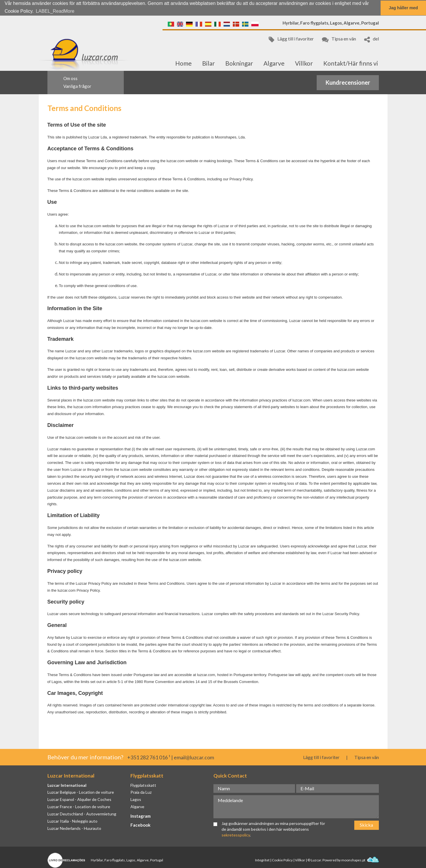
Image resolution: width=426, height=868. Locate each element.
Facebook (140, 825)
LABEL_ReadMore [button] (55, 11)
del (371, 39)
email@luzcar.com (194, 757)
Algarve (274, 63)
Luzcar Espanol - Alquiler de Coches (79, 799)
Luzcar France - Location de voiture (79, 806)
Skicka (366, 824)
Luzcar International (67, 785)
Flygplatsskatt (143, 785)
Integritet (262, 860)
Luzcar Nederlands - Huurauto (74, 828)
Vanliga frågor (77, 86)
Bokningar (239, 63)
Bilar (209, 63)
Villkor (304, 63)
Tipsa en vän (339, 39)
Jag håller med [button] (403, 8)
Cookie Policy (282, 860)
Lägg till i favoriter (291, 39)
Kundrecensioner (348, 82)
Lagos (136, 799)
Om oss (70, 78)
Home (184, 63)
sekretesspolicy (236, 834)
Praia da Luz (141, 792)
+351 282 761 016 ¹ (149, 757)
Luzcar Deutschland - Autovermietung (82, 814)
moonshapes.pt (360, 860)
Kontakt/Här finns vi (351, 63)
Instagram (141, 816)
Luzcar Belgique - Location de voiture (81, 792)
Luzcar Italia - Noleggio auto (72, 821)
